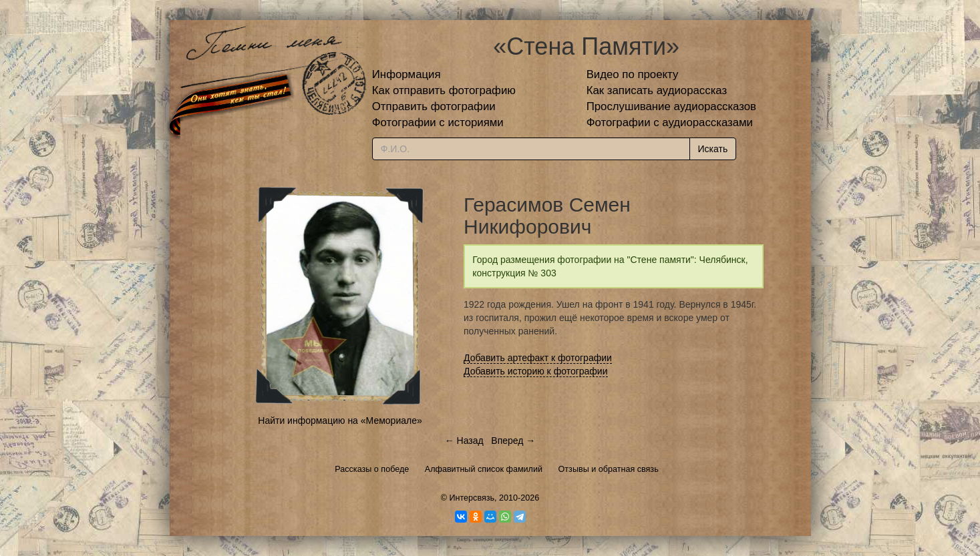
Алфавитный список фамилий (484, 469)
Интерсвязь (472, 498)
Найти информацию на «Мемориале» (340, 421)
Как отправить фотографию (444, 90)
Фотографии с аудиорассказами (670, 122)
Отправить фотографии (434, 106)
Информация (406, 74)
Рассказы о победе (372, 469)
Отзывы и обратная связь (609, 469)
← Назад (464, 441)
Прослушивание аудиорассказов (671, 106)
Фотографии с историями (438, 122)
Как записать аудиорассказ (657, 90)
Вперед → (513, 441)
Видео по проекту (633, 74)
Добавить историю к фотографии (536, 371)
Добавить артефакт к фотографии (538, 358)
